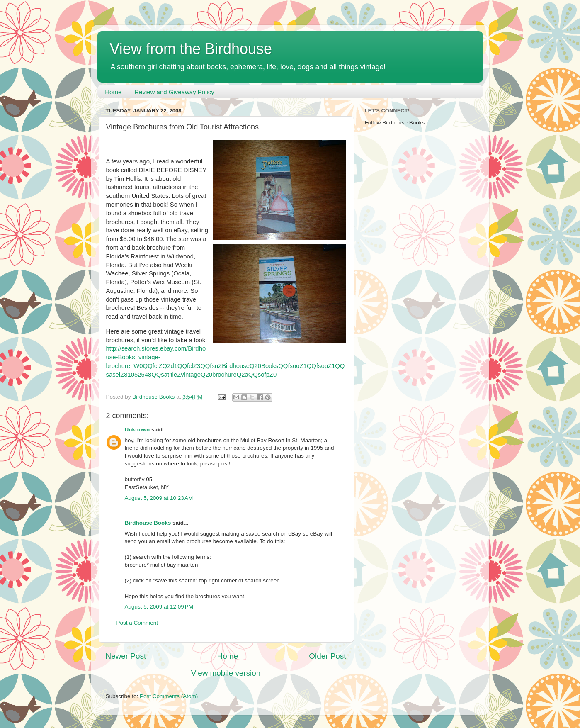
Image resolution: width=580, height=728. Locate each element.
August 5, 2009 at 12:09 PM (159, 607)
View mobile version (226, 673)
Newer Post (126, 656)
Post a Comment (137, 623)
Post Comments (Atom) (169, 696)
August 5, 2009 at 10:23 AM (159, 498)
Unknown (137, 430)
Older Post (327, 656)
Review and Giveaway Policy (174, 92)
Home (113, 92)
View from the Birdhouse (191, 49)
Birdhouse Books (148, 523)
